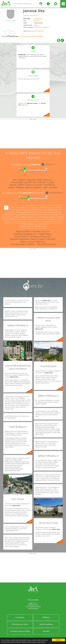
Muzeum (58, 222)
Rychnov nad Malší (33, 187)
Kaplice (36, 25)
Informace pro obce (20, 624)
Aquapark (33, 208)
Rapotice (20, 187)
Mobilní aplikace (46, 624)
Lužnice (28, 36)
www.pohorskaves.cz (38, 31)
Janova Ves (34, 11)
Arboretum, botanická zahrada (50, 212)
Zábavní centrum (26, 226)
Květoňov (42, 182)
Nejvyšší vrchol (26, 222)
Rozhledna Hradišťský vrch (25, 234)
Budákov (22, 180)
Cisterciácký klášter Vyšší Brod (22, 244)
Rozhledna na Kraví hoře (40, 237)
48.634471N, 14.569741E (41, 27)
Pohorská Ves (38, 19)
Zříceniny (32, 217)
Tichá (45, 187)
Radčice (12, 187)
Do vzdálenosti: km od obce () (23, 193)
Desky (39, 180)
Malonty (13, 185)
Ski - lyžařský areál (55, 208)
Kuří (35, 182)
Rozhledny (7, 217)
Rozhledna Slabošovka (19, 239)
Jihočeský (37, 21)
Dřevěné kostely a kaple (46, 217)
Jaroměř (28, 182)
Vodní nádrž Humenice (46, 244)
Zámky (23, 217)
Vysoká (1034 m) (21, 237)
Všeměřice (53, 187)
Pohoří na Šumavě (37, 36)
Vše (6, 208)
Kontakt (46, 631)
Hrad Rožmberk (44, 234)
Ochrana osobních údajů (20, 631)
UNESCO (43, 208)
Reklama (46, 617)
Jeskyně (8, 222)
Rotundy (60, 217)
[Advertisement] (33, 134)
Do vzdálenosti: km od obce (26, 164)
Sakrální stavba (40, 226)
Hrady (16, 217)
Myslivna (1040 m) (24, 232)
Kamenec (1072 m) (41, 232)
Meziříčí (22, 185)
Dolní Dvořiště (17, 182)
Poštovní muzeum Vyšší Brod (43, 239)
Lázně (16, 222)
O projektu (20, 617)
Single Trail (48, 222)
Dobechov (48, 180)
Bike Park (38, 222)
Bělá (15, 180)
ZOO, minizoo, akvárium (19, 208)
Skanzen (9, 212)
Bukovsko (31, 180)
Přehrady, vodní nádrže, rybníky (26, 212)
